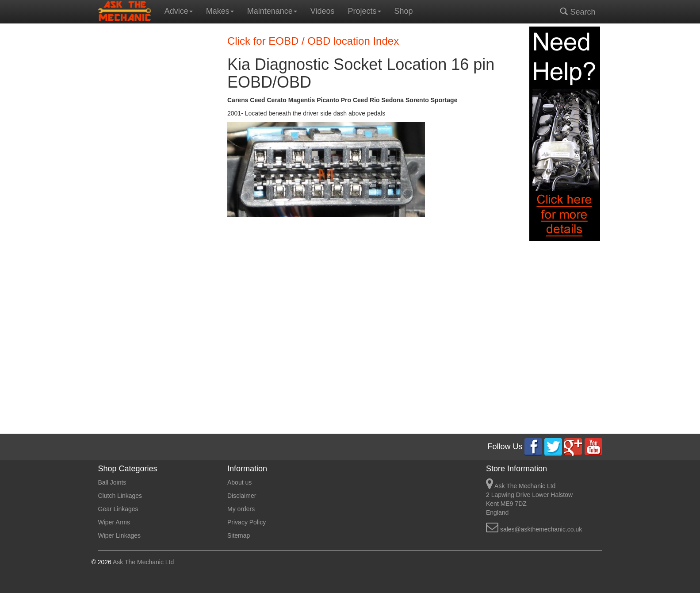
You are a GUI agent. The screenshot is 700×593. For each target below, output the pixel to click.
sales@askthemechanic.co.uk (541, 529)
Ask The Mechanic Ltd (143, 562)
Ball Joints (112, 482)
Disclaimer (242, 496)
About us (239, 482)
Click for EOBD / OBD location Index (313, 41)
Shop (404, 11)
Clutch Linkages (120, 496)
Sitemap (239, 535)
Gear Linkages (118, 509)
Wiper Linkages (120, 535)
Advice (179, 11)
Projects (365, 11)
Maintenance (272, 11)
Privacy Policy (247, 522)
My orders (241, 509)
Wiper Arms (114, 522)
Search (578, 12)
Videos (323, 11)
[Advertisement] (156, 159)
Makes (220, 11)
